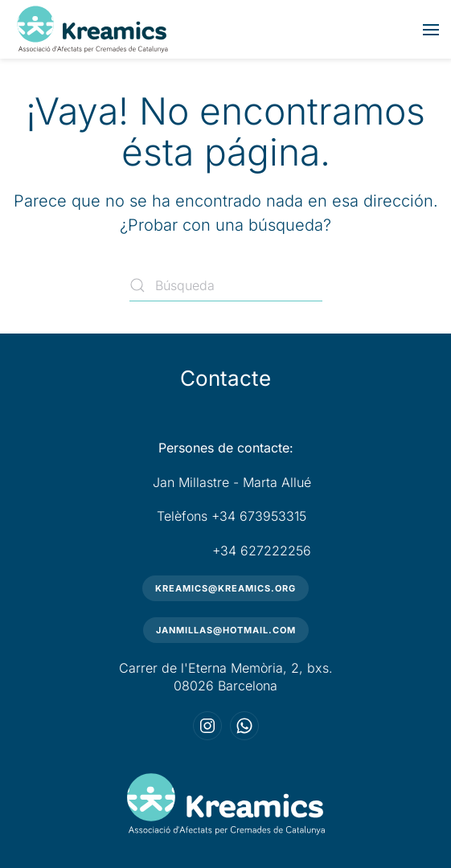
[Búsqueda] (226, 285)
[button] (431, 30)
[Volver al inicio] (92, 29)
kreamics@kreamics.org (225, 588)
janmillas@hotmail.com (226, 630)
